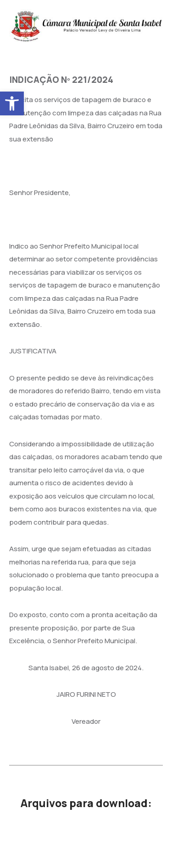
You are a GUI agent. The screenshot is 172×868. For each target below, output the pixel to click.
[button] (12, 103)
